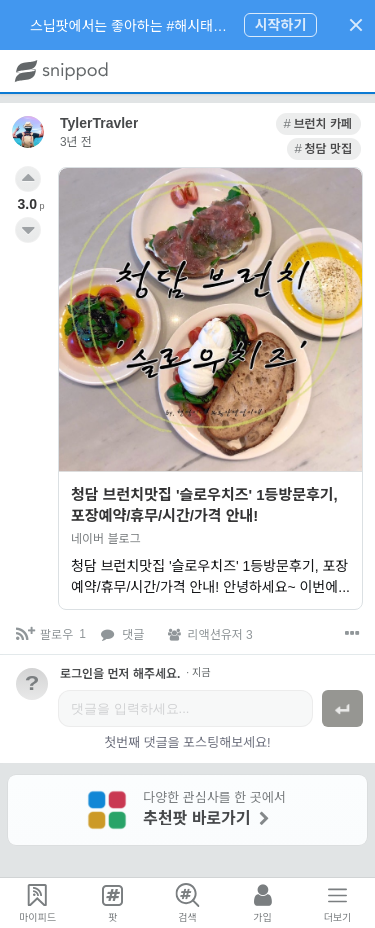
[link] (242, 124)
